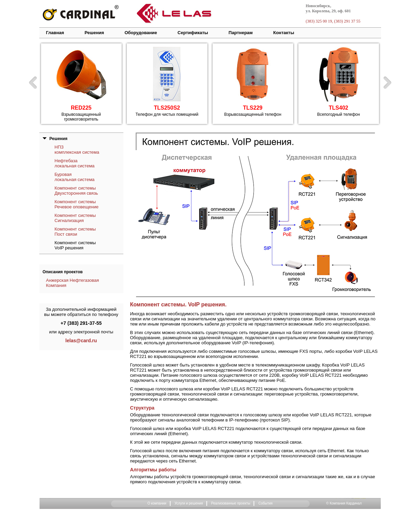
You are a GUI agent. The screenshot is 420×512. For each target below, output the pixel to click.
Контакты (283, 33)
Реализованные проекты (231, 503)
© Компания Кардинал (344, 503)
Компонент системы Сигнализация (75, 218)
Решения (94, 33)
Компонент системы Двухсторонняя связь (76, 191)
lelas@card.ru (81, 341)
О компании (157, 503)
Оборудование (141, 33)
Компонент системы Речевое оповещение (77, 204)
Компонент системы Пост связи (75, 232)
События (265, 503)
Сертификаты (193, 33)
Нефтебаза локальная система (75, 163)
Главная (55, 33)
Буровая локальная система (75, 177)
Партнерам (241, 33)
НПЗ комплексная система (77, 150)
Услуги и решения (189, 503)
